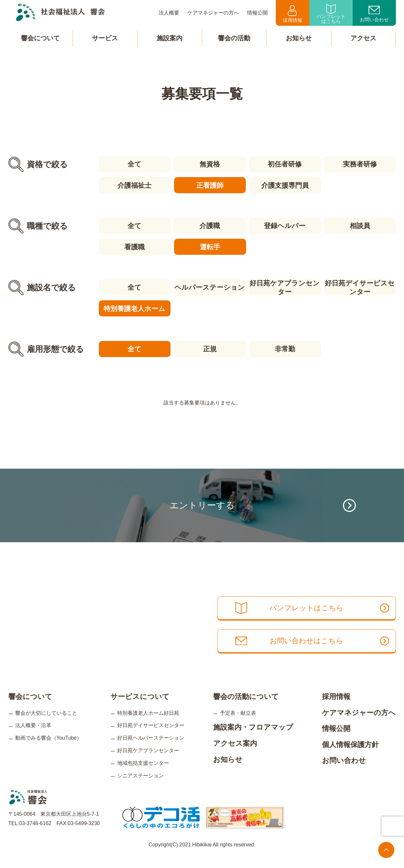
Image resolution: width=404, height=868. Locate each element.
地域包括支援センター (143, 774)
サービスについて (140, 707)
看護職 (134, 246)
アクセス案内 (235, 754)
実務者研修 (360, 164)
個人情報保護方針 (350, 755)
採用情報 (293, 14)
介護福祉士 (134, 185)
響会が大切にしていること (46, 723)
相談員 (360, 225)
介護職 (209, 225)
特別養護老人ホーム (134, 308)
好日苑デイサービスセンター (360, 287)
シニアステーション (140, 786)
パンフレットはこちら (331, 14)
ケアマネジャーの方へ (359, 723)
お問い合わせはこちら (314, 652)
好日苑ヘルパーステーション (151, 748)
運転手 (209, 246)
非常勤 (285, 348)
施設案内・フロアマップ (253, 738)
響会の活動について (246, 707)
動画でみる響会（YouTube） (49, 748)
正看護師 (210, 185)
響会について (30, 707)
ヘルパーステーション (210, 287)
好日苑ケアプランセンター (285, 287)
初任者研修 (285, 164)
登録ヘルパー (285, 225)
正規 (210, 348)
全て (134, 164)
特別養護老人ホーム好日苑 (148, 723)
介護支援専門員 (285, 185)
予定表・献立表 (238, 723)
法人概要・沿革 (33, 736)
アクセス (363, 38)
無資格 (209, 164)
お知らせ (228, 770)
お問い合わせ (374, 14)
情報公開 (336, 739)
